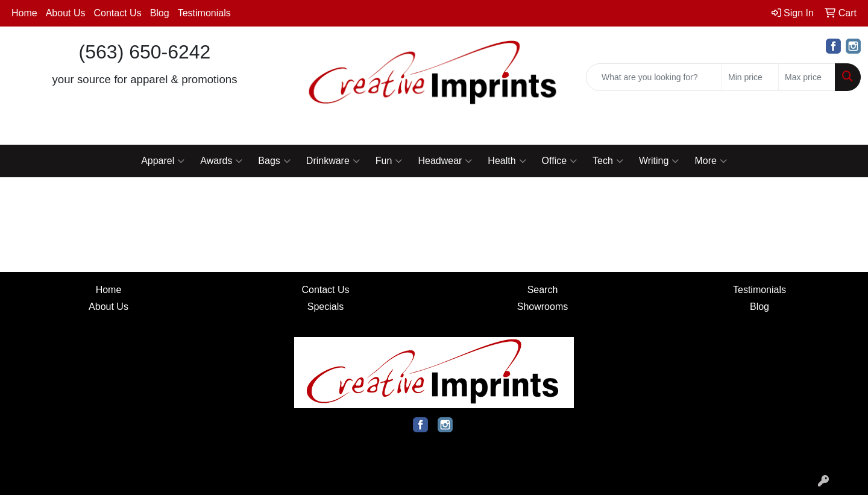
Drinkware (333, 161)
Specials (325, 307)
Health (507, 161)
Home (24, 13)
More (710, 161)
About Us (66, 13)
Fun (389, 161)
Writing (659, 161)
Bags (274, 161)
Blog (160, 13)
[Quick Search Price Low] (750, 77)
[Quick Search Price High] (807, 77)
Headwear (445, 161)
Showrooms (542, 307)
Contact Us (118, 13)
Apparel (163, 161)
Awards (221, 161)
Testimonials (204, 13)
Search (543, 290)
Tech (608, 161)
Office (560, 161)
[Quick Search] (654, 77)
